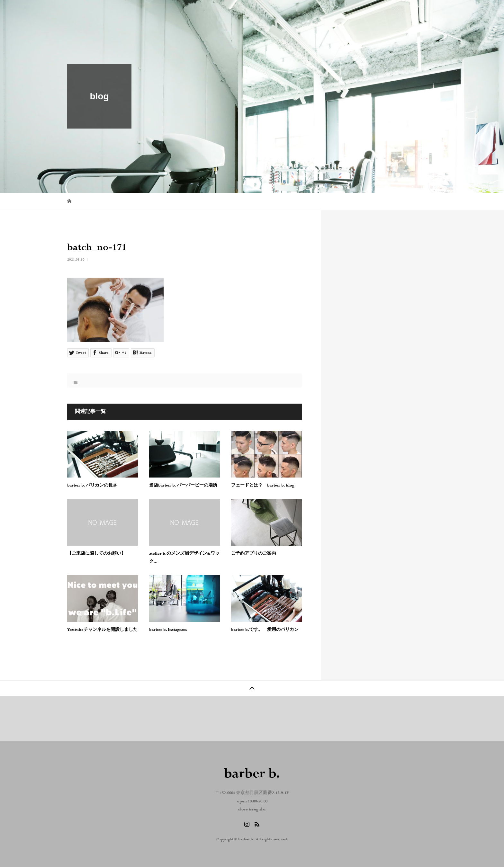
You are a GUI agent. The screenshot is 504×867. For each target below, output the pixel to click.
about (308, 11)
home (279, 11)
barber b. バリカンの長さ (92, 486)
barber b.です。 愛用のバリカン (265, 630)
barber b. (89, 11)
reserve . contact (412, 11)
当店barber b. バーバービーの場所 (183, 486)
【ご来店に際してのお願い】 (96, 554)
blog (336, 11)
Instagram (368, 11)
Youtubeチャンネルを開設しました (102, 630)
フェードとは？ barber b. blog (263, 486)
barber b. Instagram (168, 630)
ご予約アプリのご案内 (254, 554)
